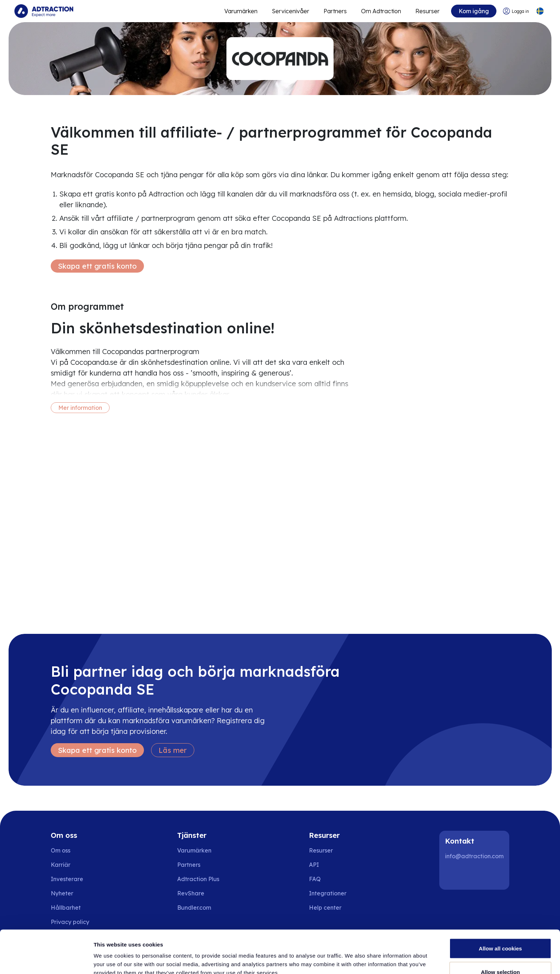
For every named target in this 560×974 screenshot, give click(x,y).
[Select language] (540, 11)
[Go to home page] (44, 11)
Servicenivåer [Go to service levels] (291, 11)
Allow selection (500, 932)
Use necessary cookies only (500, 955)
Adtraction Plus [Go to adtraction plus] (198, 879)
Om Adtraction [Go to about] (381, 11)
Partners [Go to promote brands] (335, 11)
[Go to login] (516, 11)
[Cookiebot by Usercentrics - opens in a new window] (46, 960)
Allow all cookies (501, 908)
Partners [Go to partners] (189, 865)
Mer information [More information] (80, 408)
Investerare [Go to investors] (67, 879)
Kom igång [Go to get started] (474, 11)
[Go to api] (330, 865)
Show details (375, 956)
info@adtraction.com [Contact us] (474, 856)
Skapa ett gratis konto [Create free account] (97, 266)
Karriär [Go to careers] (61, 865)
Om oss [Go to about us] (61, 850)
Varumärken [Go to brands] (194, 850)
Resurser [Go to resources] (427, 11)
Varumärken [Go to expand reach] (241, 11)
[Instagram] (476, 875)
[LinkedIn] (454, 875)
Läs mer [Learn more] (173, 750)
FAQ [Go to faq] (315, 879)
